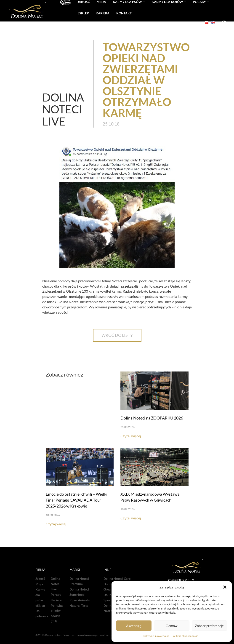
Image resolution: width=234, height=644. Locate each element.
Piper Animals (80, 600)
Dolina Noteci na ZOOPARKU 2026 (152, 418)
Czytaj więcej (131, 436)
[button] (225, 587)
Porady (56, 595)
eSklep (40, 606)
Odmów (172, 626)
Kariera (103, 13)
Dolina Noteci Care (117, 579)
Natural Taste (79, 606)
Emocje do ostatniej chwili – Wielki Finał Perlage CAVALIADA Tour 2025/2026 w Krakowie (77, 500)
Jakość (40, 579)
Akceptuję (134, 626)
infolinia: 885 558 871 (181, 580)
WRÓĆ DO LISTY (117, 335)
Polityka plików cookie (156, 636)
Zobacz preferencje (209, 626)
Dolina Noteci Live (56, 584)
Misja (39, 584)
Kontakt (124, 13)
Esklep (83, 13)
